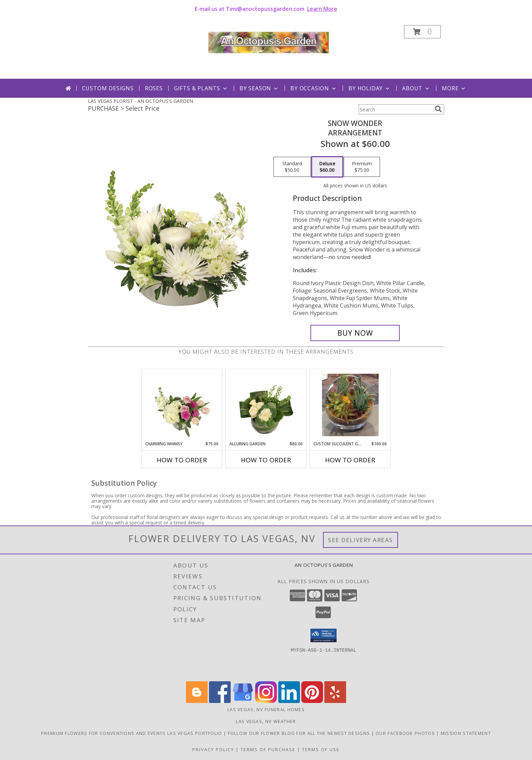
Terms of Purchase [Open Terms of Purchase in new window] (268, 749)
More (454, 88)
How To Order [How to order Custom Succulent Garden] (350, 460)
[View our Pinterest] (312, 701)
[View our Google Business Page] (243, 701)
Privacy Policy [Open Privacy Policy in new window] (213, 749)
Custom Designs (108, 88)
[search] (438, 109)
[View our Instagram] (266, 701)
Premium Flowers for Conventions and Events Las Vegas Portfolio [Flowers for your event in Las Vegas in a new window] (132, 733)
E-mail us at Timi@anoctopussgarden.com (266, 9)
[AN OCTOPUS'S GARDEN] (269, 41)
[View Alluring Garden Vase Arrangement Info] (266, 405)
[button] (422, 32)
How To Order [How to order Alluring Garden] (266, 460)
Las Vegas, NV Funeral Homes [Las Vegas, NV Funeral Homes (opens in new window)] (266, 709)
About (416, 88)
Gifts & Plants (201, 88)
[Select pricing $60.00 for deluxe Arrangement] (327, 167)
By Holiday (370, 88)
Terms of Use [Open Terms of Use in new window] (321, 749)
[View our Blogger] (197, 701)
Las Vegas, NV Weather (266, 721)
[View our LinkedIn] (289, 701)
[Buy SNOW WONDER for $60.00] (355, 333)
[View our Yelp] (335, 701)
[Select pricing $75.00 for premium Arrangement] (362, 167)
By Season (259, 88)
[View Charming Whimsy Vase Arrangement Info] (182, 405)
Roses (154, 88)
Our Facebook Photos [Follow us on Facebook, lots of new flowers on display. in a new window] (406, 733)
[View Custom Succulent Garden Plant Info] (350, 405)
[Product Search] (395, 109)
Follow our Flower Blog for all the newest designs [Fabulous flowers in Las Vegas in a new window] (300, 733)
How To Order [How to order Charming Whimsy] (182, 460)
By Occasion (314, 88)
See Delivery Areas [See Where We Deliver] (360, 540)
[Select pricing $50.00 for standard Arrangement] (292, 167)
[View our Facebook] (220, 701)
